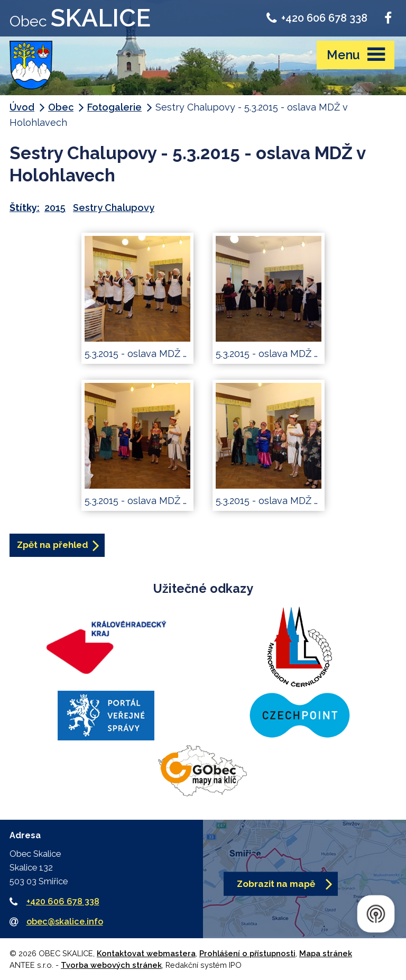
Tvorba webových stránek (111, 965)
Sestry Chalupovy (114, 208)
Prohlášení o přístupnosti (247, 953)
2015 (55, 208)
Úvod (22, 107)
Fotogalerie (114, 107)
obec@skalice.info (65, 922)
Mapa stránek (326, 953)
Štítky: (25, 208)
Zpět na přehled (53, 545)
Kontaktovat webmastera (146, 953)
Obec (61, 107)
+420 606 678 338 (317, 18)
